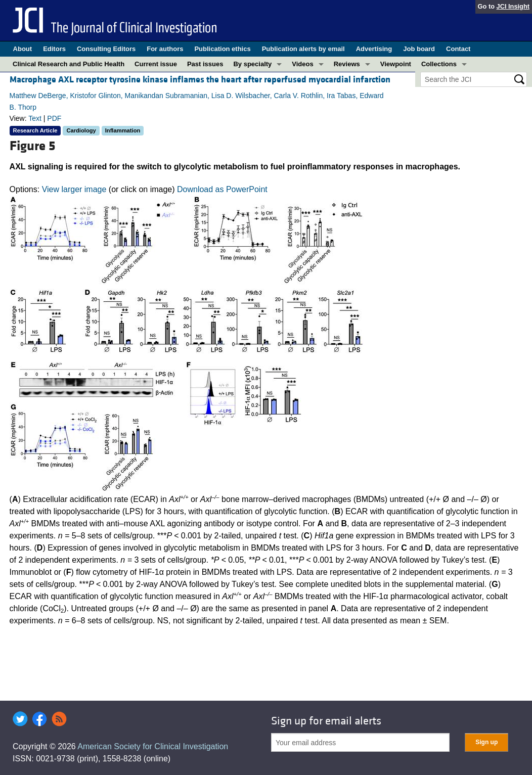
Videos (302, 64)
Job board (419, 49)
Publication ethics (222, 49)
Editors (54, 49)
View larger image (74, 189)
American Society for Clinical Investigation (153, 746)
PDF (54, 118)
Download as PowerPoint (222, 189)
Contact (458, 49)
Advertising (374, 49)
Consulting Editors (106, 49)
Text (35, 118)
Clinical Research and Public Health (69, 64)
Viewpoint (396, 64)
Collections (439, 64)
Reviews (347, 64)
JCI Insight (513, 6)
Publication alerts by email (303, 49)
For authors (165, 49)
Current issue (156, 64)
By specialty (252, 64)
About (23, 49)
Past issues (205, 64)
